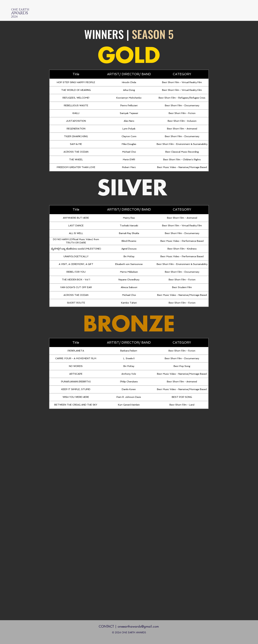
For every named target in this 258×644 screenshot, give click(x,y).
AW (14, 13)
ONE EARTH (20, 10)
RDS (24, 13)
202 (14, 17)
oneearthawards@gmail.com (138, 626)
